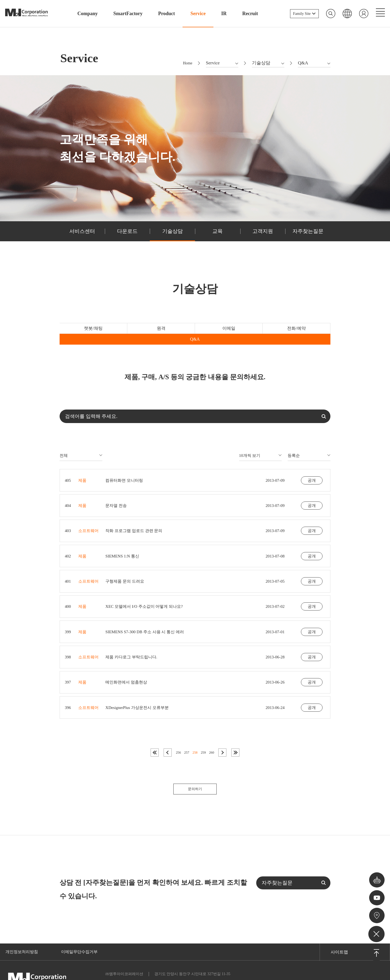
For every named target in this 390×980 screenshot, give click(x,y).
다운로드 (127, 234)
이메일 (195, 332)
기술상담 (173, 234)
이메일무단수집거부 (83, 936)
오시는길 (377, 915)
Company (88, 14)
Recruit (250, 14)
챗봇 (376, 877)
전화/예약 (249, 332)
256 (179, 736)
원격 (141, 332)
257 (187, 736)
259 (203, 736)
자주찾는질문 (308, 234)
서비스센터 (82, 234)
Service (198, 14)
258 (195, 736)
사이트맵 (339, 936)
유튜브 (377, 896)
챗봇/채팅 (87, 332)
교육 (217, 234)
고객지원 (263, 234)
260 (211, 736)
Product (167, 14)
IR (224, 14)
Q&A (303, 332)
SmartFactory (128, 14)
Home (187, 65)
